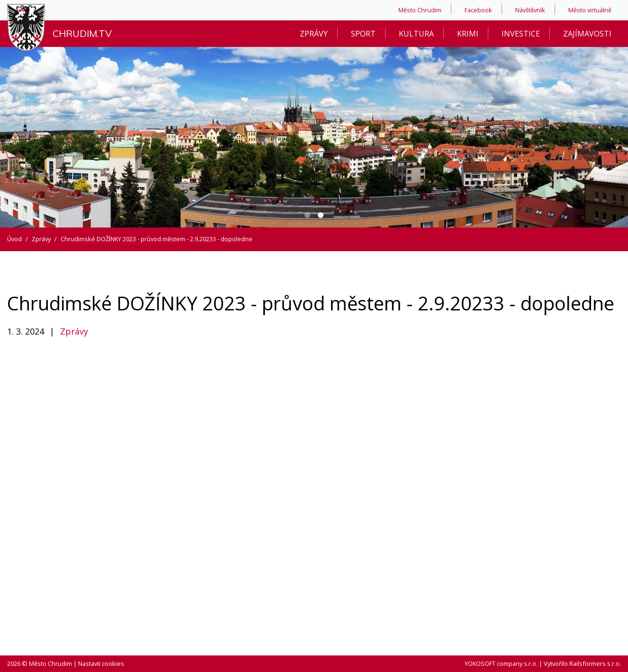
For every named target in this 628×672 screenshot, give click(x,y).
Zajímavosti (587, 34)
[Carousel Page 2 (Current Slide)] (321, 215)
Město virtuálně (590, 10)
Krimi (468, 34)
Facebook (478, 10)
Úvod (14, 239)
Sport (363, 34)
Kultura (416, 34)
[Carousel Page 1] (307, 215)
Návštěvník (530, 10)
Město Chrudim (420, 10)
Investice (521, 34)
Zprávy (314, 34)
